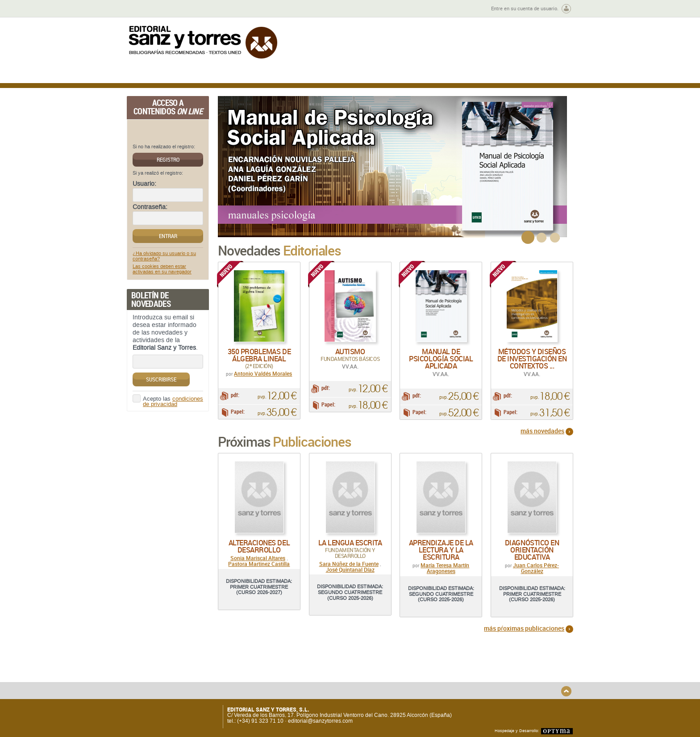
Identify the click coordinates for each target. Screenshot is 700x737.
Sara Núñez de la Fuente (349, 569)
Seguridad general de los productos (294, 686)
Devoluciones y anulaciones (284, 679)
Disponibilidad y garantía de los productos (289, 668)
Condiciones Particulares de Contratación (400, 675)
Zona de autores (151, 9)
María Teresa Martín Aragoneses (445, 574)
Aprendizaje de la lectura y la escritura (441, 556)
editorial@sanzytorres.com (320, 721)
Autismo (350, 352)
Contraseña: (150, 207)
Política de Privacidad (490, 665)
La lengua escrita (350, 549)
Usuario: (144, 184)
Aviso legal (477, 672)
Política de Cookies (486, 680)
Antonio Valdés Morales (263, 373)
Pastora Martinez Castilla (259, 569)
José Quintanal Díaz (350, 575)
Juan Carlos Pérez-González (536, 574)
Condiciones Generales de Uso (403, 665)
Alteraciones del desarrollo (259, 552)
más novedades (542, 437)
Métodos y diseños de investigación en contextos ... (532, 359)
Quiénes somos (172, 665)
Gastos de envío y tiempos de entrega (189, 675)
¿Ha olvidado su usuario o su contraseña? (164, 256)
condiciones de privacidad (173, 402)
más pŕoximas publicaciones (524, 634)
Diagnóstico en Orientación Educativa (532, 556)
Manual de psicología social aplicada (441, 359)
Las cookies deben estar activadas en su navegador (162, 269)
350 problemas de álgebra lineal (259, 355)
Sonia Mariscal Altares (258, 564)
